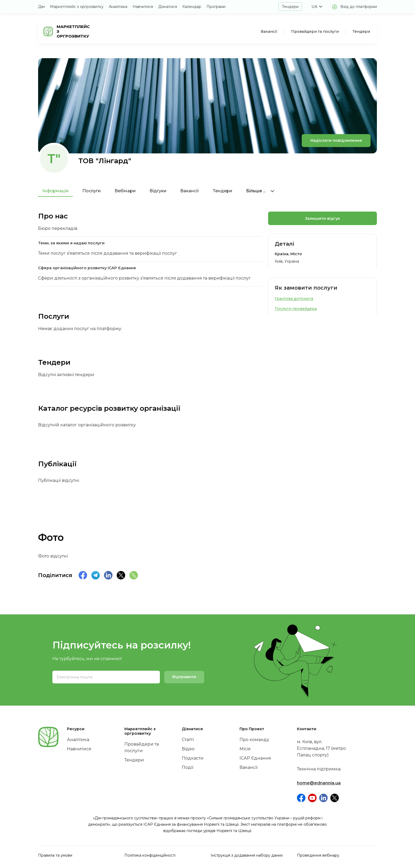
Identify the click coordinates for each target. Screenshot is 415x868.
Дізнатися (168, 7)
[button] (317, 7)
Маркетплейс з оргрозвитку (77, 7)
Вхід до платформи (359, 7)
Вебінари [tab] (125, 191)
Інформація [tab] (55, 191)
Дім (41, 7)
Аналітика (118, 7)
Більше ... (260, 191)
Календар (192, 7)
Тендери (290, 7)
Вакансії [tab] (190, 191)
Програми (216, 7)
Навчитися (143, 7)
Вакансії (269, 31)
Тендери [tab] (223, 191)
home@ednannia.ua (319, 783)
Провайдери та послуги (315, 31)
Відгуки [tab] (158, 191)
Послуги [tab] (92, 191)
